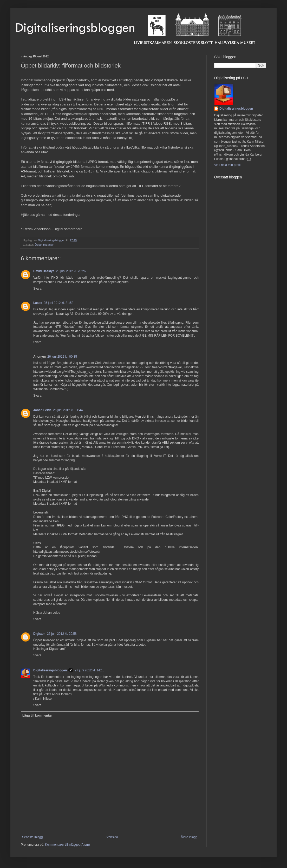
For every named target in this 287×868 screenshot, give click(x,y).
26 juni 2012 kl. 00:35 (62, 357)
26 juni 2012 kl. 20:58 (62, 634)
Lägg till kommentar (37, 716)
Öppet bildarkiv (44, 245)
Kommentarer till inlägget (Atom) (67, 845)
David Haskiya (44, 271)
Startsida (112, 837)
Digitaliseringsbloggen (50, 670)
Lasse (38, 303)
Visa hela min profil (227, 165)
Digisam (39, 634)
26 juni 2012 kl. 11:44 (68, 410)
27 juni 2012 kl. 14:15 (89, 670)
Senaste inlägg (32, 837)
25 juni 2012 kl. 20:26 (71, 271)
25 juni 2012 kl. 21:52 (58, 303)
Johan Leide (42, 410)
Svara (37, 289)
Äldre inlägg (189, 837)
